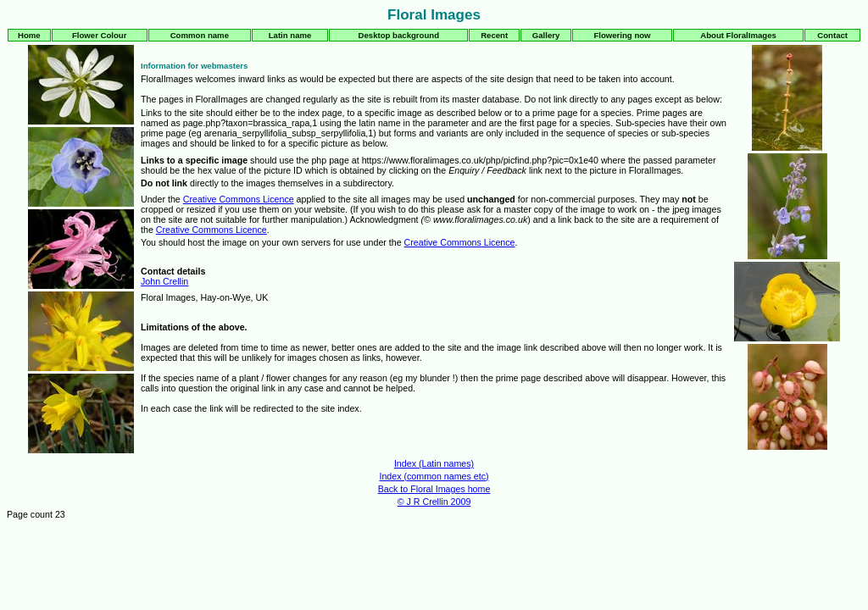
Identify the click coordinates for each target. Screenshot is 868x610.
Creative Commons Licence (239, 199)
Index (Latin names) (434, 463)
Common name (200, 35)
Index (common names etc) (434, 476)
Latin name (290, 35)
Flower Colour (100, 35)
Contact (832, 35)
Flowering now (622, 35)
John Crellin (164, 281)
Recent (494, 35)
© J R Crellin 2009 (434, 502)
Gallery (546, 35)
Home (29, 35)
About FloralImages (738, 35)
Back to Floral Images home (434, 489)
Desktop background (399, 35)
